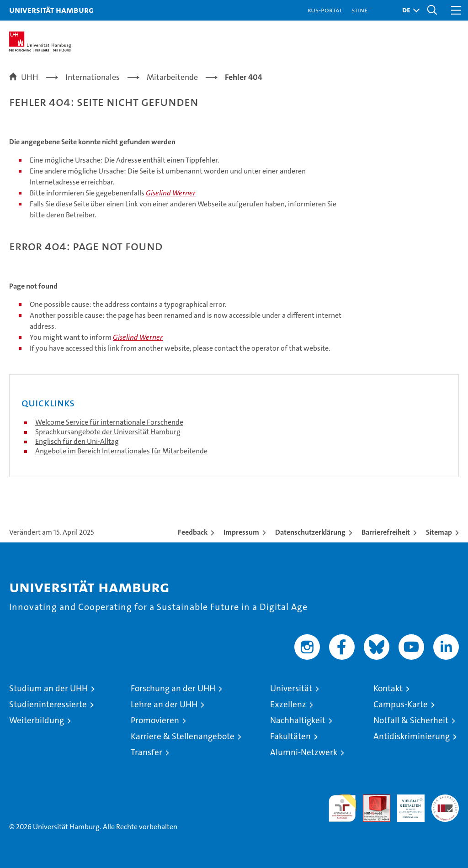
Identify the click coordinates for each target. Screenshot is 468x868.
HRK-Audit (406, 804)
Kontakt (388, 688)
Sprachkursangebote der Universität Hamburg (108, 432)
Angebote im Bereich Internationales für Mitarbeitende (121, 451)
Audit (372, 799)
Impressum (241, 532)
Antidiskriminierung (412, 736)
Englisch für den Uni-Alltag (77, 441)
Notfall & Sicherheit (411, 720)
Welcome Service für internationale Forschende (109, 422)
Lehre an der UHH (164, 704)
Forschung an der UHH (173, 688)
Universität (291, 688)
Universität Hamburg (51, 10)
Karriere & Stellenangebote (183, 736)
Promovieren (155, 720)
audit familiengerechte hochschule (342, 808)
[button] (409, 10)
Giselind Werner (171, 193)
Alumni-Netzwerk (304, 752)
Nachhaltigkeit (298, 720)
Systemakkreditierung (445, 799)
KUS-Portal (325, 10)
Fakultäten (290, 736)
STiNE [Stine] (359, 10)
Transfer (146, 752)
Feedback (193, 532)
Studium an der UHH (48, 688)
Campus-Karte (401, 704)
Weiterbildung (37, 720)
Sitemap (439, 532)
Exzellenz (288, 704)
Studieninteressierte (48, 704)
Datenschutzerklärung (310, 532)
